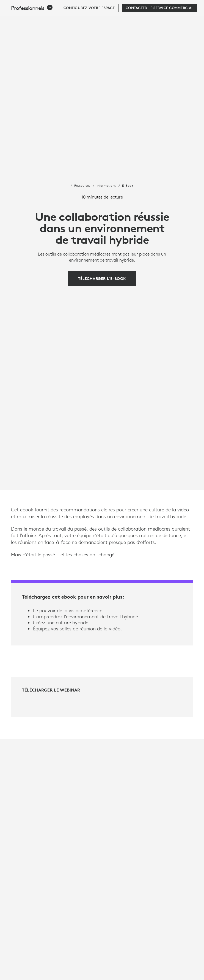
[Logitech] (40, 7)
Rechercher (166, 7)
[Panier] (182, 7)
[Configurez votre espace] (89, 22)
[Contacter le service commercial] (159, 22)
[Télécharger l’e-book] (102, 279)
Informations (106, 185)
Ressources (82, 185)
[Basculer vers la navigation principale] (197, 7)
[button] (32, 22)
